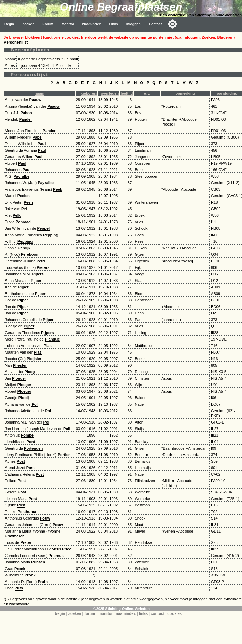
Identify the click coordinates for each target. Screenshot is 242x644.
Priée (67, 549)
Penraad (23, 222)
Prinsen (38, 562)
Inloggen (133, 24)
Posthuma (27, 512)
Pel (24, 209)
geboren (89, 93)
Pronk (20, 569)
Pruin (43, 582)
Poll (67, 429)
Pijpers (47, 333)
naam (40, 93)
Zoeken (28, 24)
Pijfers (38, 274)
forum (90, 613)
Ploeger (19, 378)
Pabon (26, 113)
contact (157, 613)
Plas (48, 346)
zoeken (75, 613)
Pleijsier (34, 359)
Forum (48, 24)
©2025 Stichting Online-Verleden (122, 609)
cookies (175, 613)
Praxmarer (14, 536)
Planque (52, 339)
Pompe (27, 435)
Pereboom (30, 254)
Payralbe (22, 176)
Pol (34, 404)
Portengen (33, 448)
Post (21, 461)
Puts (19, 588)
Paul (42, 144)
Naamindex (92, 24)
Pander (26, 119)
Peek (58, 189)
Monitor (68, 24)
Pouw (45, 518)
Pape (37, 137)
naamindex (126, 613)
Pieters (43, 267)
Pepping (51, 235)
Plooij (24, 398)
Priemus (56, 556)
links (143, 613)
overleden (110, 93)
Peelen (24, 196)
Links (113, 24)
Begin (9, 24)
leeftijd (127, 93)
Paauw (35, 100)
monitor (105, 613)
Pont (31, 442)
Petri (41, 261)
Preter (26, 542)
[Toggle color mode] (173, 24)
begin (60, 613)
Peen (28, 202)
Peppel (44, 228)
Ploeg (29, 372)
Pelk (17, 215)
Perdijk (24, 248)
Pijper (36, 281)
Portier (64, 455)
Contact (155, 24)
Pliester (20, 365)
